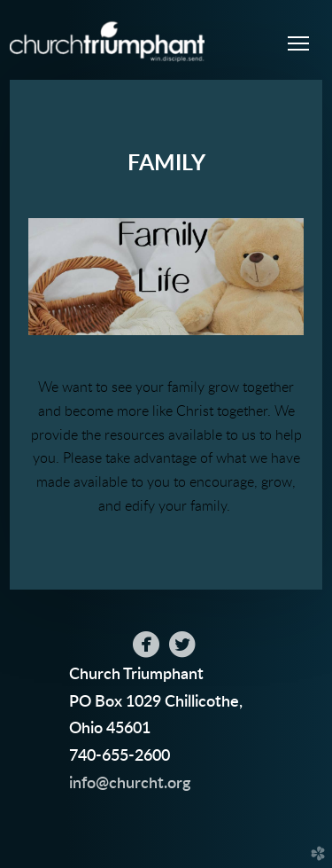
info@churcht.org (130, 783)
